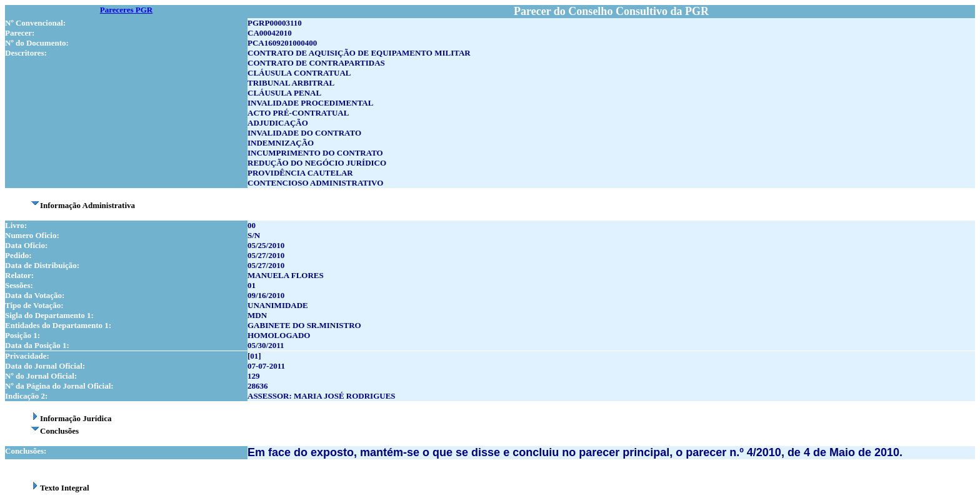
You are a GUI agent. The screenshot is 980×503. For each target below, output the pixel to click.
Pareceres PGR (126, 10)
